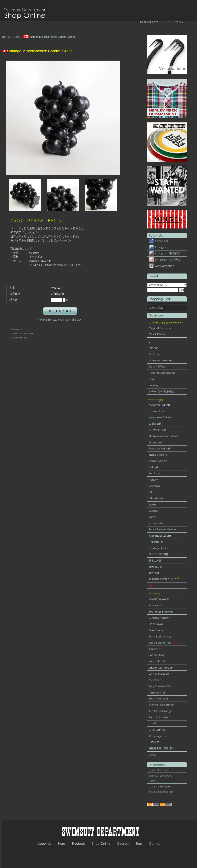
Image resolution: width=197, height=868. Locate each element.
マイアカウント (177, 22)
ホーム (6, 37)
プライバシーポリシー (160, 787)
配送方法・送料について (161, 776)
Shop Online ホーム (152, 22)
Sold (16, 37)
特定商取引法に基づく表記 (162, 792)
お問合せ (153, 781)
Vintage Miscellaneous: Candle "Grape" (50, 37)
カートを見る (156, 308)
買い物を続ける (16, 329)
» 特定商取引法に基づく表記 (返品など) (60, 320)
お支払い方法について (160, 770)
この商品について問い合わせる (22, 333)
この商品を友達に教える (19, 338)
